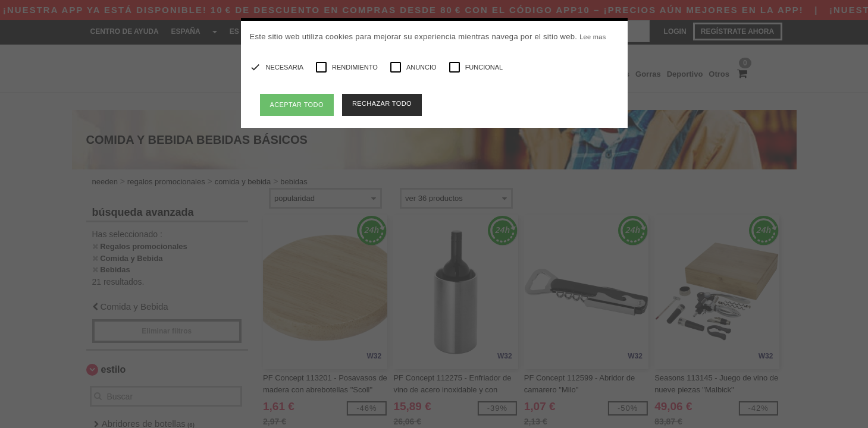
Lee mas (593, 37)
